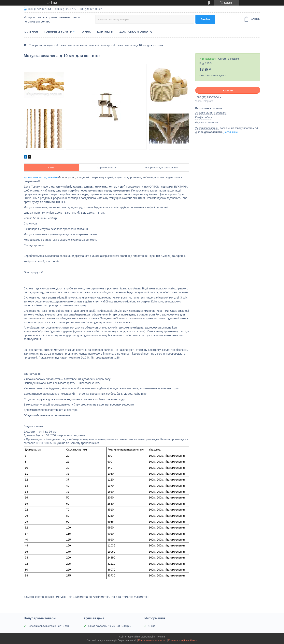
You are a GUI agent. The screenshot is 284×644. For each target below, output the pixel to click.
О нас (86, 31)
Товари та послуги (41, 45)
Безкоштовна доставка (209, 108)
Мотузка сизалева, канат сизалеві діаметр (83, 45)
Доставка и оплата (136, 31)
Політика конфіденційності (183, 640)
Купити (228, 91)
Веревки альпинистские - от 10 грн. (49, 626)
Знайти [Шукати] (205, 19)
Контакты (105, 31)
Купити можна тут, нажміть (41, 177)
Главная (31, 31)
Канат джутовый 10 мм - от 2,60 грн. (109, 626)
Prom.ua (160, 637)
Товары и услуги (58, 31)
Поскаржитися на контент (152, 640)
